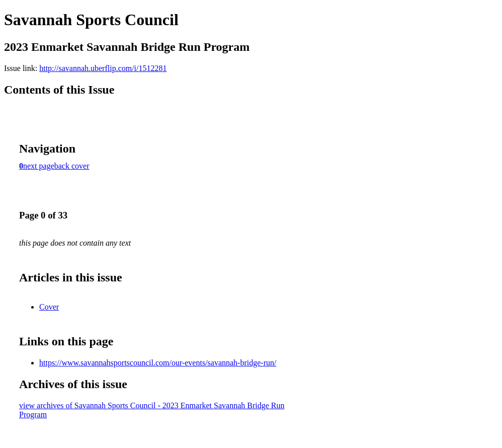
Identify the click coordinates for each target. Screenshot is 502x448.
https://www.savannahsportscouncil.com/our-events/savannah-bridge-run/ (158, 363)
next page (39, 166)
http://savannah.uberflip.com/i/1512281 (103, 68)
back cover (72, 166)
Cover (49, 307)
